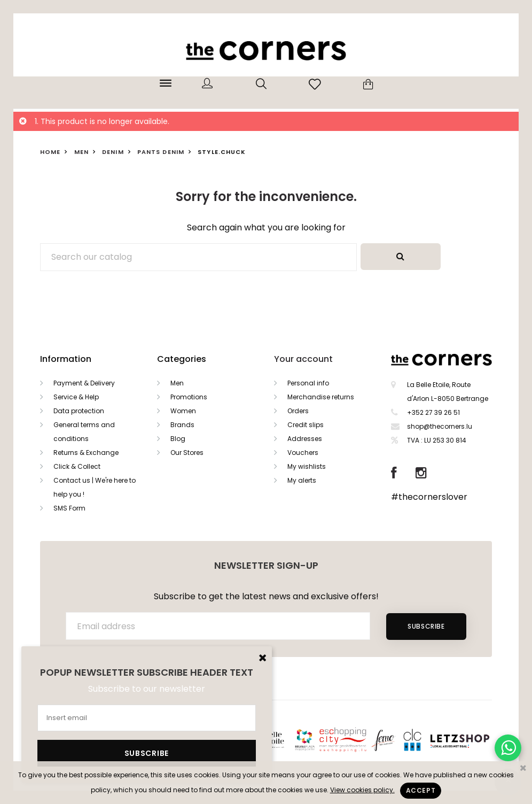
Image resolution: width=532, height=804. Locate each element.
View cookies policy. (362, 790)
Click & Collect (77, 466)
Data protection (79, 411)
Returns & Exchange (86, 453)
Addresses (305, 439)
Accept (421, 790)
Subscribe (426, 626)
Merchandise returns (321, 397)
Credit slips (306, 425)
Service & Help (76, 397)
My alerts (302, 480)
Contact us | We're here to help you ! (95, 487)
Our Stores (187, 453)
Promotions (189, 397)
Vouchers (303, 453)
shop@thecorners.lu (440, 426)
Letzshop (473, 739)
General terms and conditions (84, 432)
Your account (303, 359)
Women (183, 411)
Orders (298, 411)
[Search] (198, 257)
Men (177, 383)
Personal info (308, 383)
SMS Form (69, 508)
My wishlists (307, 466)
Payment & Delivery (84, 383)
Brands (182, 425)
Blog (178, 439)
